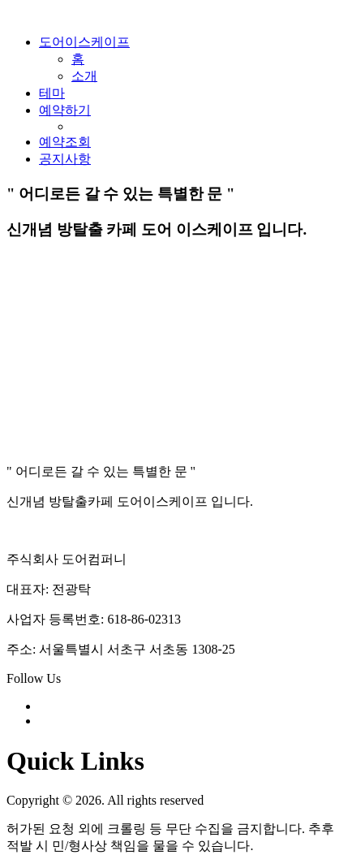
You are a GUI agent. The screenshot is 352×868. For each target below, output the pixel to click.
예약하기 (65, 110)
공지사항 (65, 159)
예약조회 (65, 142)
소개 (84, 76)
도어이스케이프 (84, 42)
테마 (52, 93)
